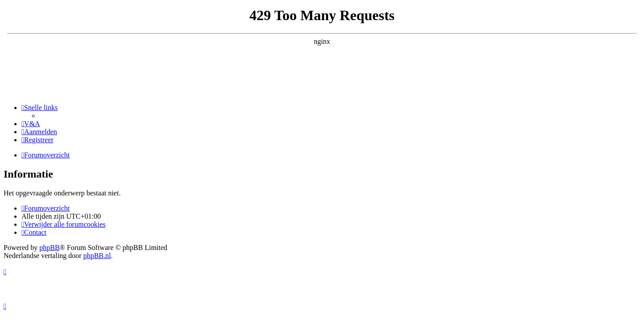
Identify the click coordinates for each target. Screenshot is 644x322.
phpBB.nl (97, 256)
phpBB (49, 248)
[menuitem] (31, 124)
